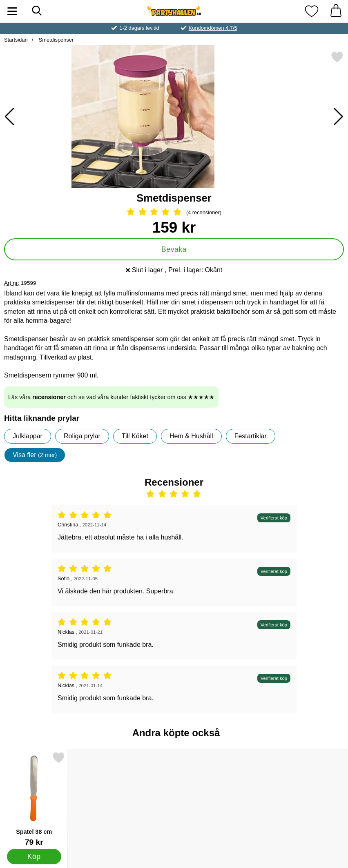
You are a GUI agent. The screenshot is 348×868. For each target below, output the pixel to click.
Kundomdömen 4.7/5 (213, 28)
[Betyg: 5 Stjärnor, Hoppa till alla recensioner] (174, 213)
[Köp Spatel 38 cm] (34, 857)
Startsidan (16, 40)
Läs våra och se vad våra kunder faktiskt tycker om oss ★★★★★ (111, 397)
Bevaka (174, 249)
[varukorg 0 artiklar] (336, 11)
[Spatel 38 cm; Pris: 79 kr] (34, 799)
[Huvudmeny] (12, 11)
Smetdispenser (55, 40)
